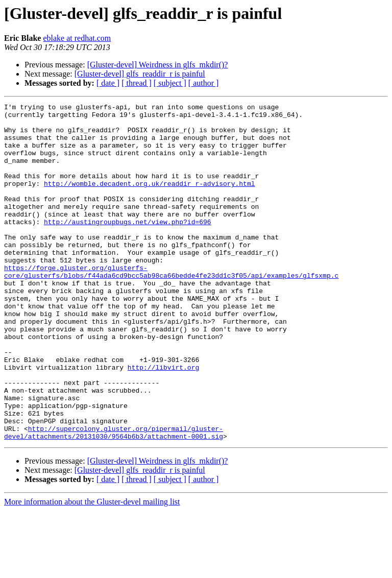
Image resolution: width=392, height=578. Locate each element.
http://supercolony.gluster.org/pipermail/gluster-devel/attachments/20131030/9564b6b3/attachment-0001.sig (114, 499)
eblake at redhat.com (77, 38)
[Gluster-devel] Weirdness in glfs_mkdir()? (158, 65)
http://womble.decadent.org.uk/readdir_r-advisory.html (149, 200)
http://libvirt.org (163, 421)
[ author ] (204, 83)
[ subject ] (170, 83)
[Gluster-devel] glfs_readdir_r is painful (140, 74)
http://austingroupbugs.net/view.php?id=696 (128, 246)
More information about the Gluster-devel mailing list (92, 569)
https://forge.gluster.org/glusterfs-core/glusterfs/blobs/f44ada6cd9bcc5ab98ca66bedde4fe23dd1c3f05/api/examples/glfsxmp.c (171, 306)
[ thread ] (137, 83)
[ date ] (108, 83)
